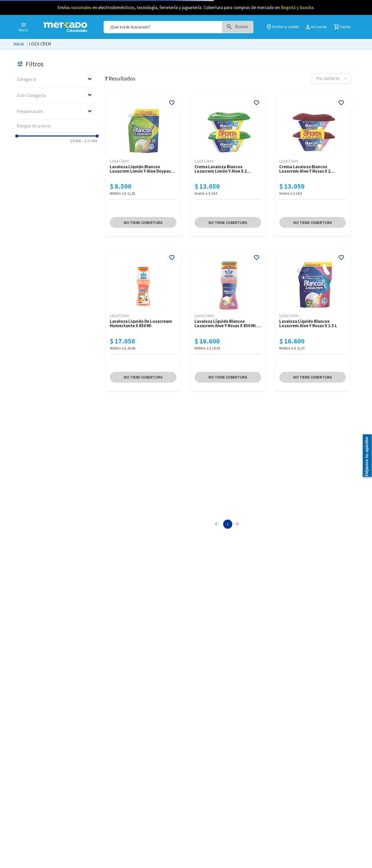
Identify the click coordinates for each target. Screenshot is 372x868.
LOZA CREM (40, 44)
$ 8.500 (76, 141)
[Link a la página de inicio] (19, 44)
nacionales (81, 7)
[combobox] (179, 27)
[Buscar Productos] (241, 27)
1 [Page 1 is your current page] (228, 524)
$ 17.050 (90, 141)
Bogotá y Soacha (297, 7)
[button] (57, 79)
